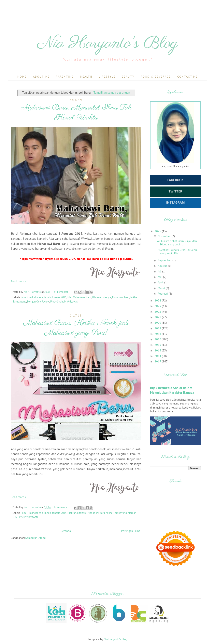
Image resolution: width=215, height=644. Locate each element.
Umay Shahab (58, 301)
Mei (160, 277)
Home (22, 77)
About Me (41, 77)
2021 (158, 317)
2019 (158, 328)
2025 (158, 231)
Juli (160, 271)
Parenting (65, 77)
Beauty (128, 77)
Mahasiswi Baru (121, 297)
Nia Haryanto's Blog (108, 44)
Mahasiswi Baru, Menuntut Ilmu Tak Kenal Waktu (76, 113)
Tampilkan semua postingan (112, 92)
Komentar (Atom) (35, 538)
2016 (158, 345)
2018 (158, 334)
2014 (158, 356)
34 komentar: (61, 292)
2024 (158, 300)
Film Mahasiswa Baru (79, 297)
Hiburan (96, 297)
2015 (158, 350)
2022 (158, 312)
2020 (158, 323)
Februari (163, 294)
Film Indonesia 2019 (55, 297)
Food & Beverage (156, 77)
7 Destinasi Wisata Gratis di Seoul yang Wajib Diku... (177, 252)
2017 (158, 339)
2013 (158, 361)
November (165, 236)
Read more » (19, 281)
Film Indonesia (35, 297)
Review (45, 301)
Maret (162, 288)
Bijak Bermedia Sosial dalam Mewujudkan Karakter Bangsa (172, 390)
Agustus (163, 266)
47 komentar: (61, 507)
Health (86, 77)
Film (23, 297)
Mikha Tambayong (116, 513)
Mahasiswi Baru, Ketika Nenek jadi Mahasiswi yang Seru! (76, 328)
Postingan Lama (131, 531)
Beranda (66, 531)
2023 (158, 306)
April (161, 282)
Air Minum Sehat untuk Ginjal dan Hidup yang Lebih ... (177, 243)
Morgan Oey (34, 301)
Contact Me (188, 77)
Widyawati (72, 301)
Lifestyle (107, 77)
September (165, 260)
